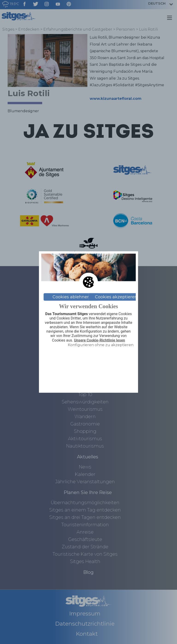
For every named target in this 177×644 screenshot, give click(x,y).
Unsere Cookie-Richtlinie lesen (100, 340)
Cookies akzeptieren (116, 297)
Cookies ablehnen (71, 297)
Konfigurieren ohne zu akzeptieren (101, 345)
